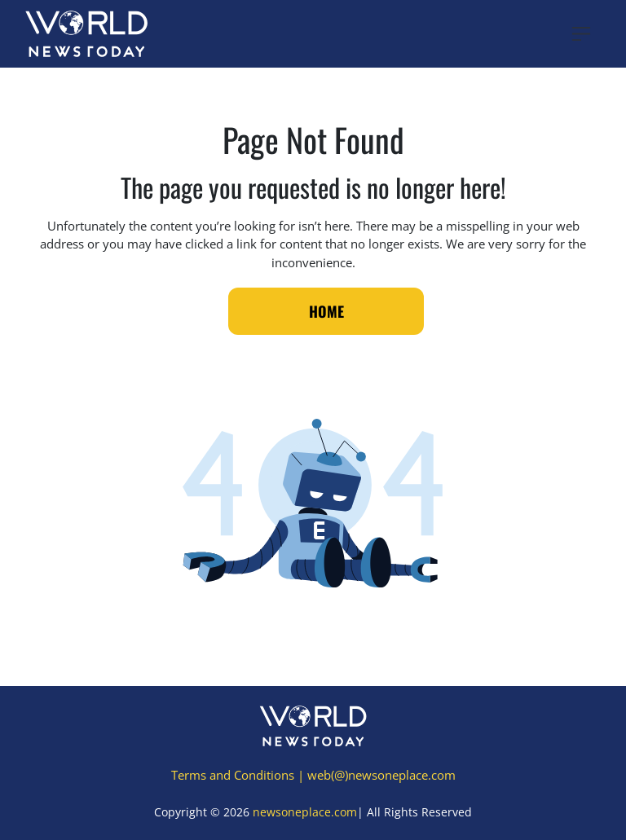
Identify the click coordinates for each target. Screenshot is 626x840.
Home (326, 311)
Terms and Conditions (233, 775)
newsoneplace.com (305, 812)
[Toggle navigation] (581, 34)
